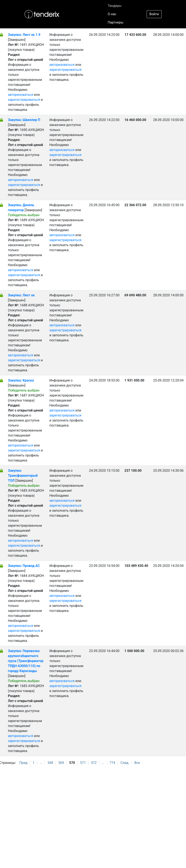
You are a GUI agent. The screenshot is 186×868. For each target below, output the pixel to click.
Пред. (24, 763)
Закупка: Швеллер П (24, 120)
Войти (154, 14)
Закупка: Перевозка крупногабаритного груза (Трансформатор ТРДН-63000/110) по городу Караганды (26, 661)
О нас (112, 14)
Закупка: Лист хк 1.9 (24, 35)
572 (94, 763)
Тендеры (115, 6)
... (41, 763)
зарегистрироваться (24, 100)
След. (125, 763)
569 (61, 763)
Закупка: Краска (21, 380)
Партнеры (115, 22)
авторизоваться (21, 95)
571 (83, 763)
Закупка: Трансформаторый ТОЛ (23, 476)
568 (50, 763)
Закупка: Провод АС (24, 566)
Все (137, 763)
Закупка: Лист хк (21, 295)
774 (112, 763)
